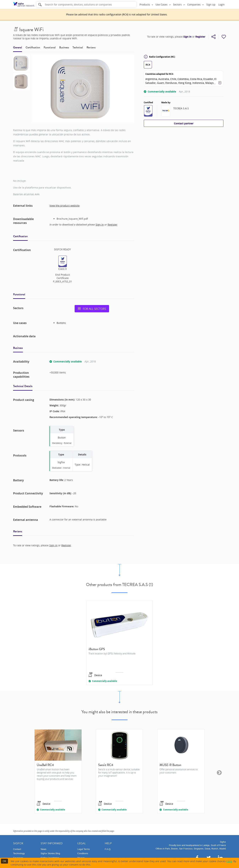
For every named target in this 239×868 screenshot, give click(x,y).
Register (200, 37)
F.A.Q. (108, 849)
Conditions (83, 853)
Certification (33, 47)
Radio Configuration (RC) (159, 57)
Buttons (61, 323)
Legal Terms (84, 849)
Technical (78, 47)
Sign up (211, 5)
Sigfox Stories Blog (50, 853)
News (44, 849)
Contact (17, 849)
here (229, 861)
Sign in (187, 37)
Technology (19, 853)
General (18, 47)
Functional (50, 47)
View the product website (65, 206)
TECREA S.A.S (181, 108)
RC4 (148, 65)
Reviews (91, 47)
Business (64, 47)
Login (221, 5)
